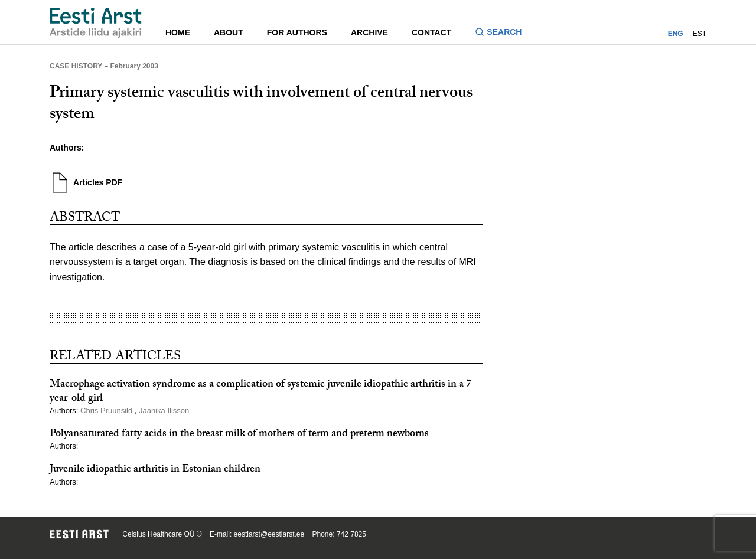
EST (700, 34)
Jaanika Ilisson (164, 411)
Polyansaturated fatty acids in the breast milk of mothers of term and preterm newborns (239, 435)
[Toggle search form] (503, 33)
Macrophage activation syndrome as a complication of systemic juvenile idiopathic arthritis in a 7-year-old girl (263, 392)
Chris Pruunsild (107, 411)
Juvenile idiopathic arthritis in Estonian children (155, 470)
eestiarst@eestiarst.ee (269, 534)
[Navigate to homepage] (96, 23)
